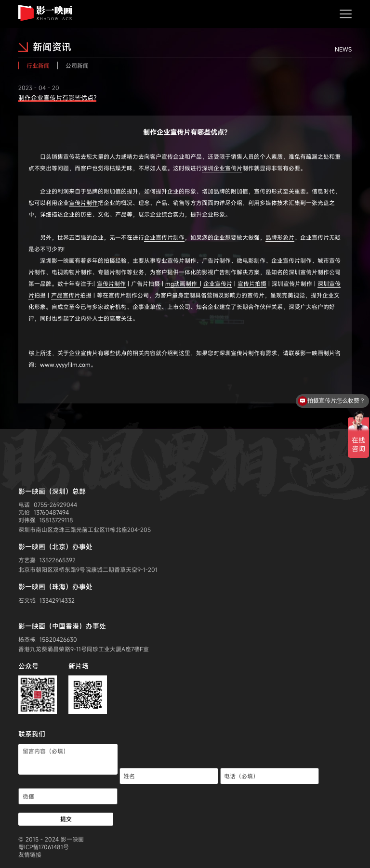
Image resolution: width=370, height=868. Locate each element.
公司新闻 (77, 65)
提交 (66, 819)
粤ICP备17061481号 (44, 847)
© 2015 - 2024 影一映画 (51, 839)
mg (183, 284)
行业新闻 (38, 65)
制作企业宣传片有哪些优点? (57, 98)
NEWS (343, 49)
